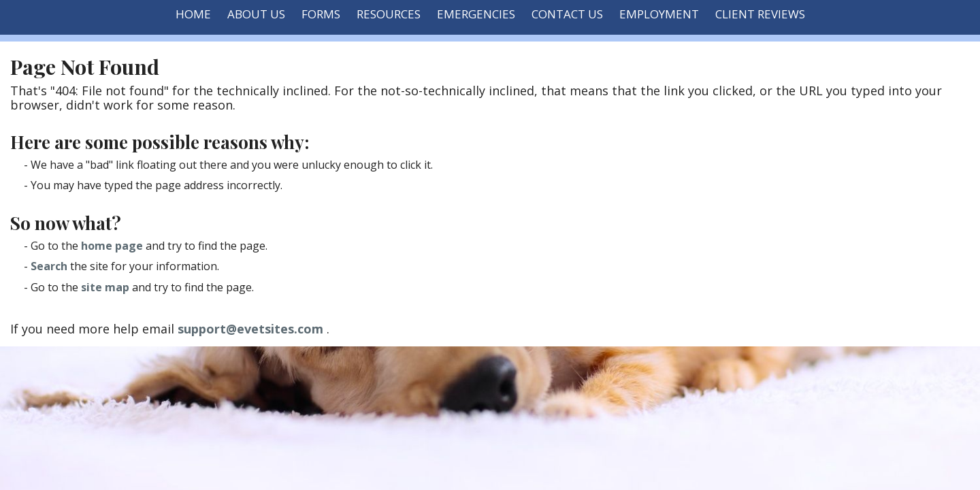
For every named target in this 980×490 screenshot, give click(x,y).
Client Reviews (760, 14)
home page (112, 246)
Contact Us (567, 14)
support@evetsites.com (250, 329)
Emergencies (476, 14)
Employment (659, 14)
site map (105, 287)
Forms (321, 14)
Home (193, 14)
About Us (256, 14)
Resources (389, 14)
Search (49, 266)
